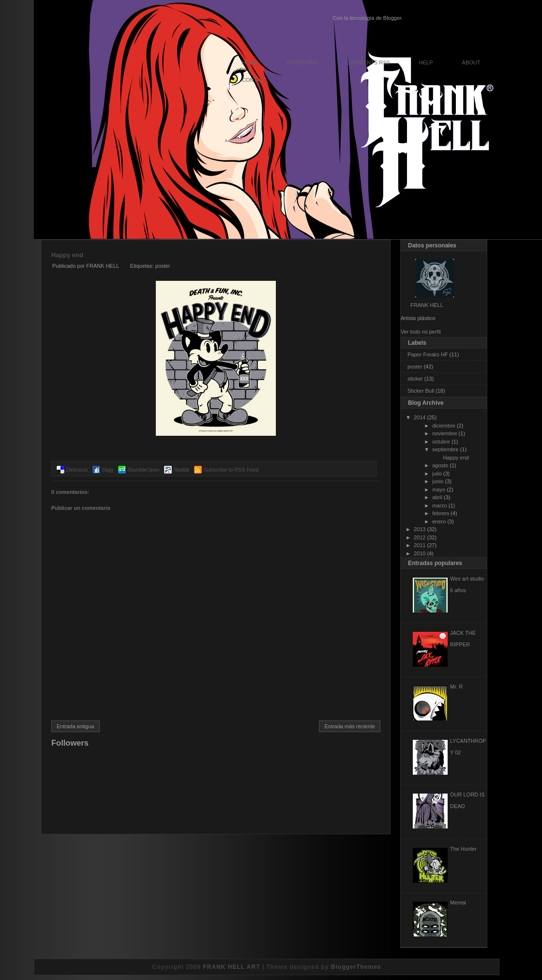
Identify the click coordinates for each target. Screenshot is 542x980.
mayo (439, 490)
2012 (420, 537)
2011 (420, 545)
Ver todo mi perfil (421, 332)
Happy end (67, 255)
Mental (458, 903)
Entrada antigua (75, 726)
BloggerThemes (356, 967)
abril (437, 497)
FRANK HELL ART (231, 967)
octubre (441, 442)
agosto (440, 465)
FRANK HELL (427, 305)
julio (437, 474)
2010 (420, 553)
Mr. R (456, 687)
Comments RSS (368, 62)
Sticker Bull (421, 391)
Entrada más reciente (350, 726)
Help (426, 62)
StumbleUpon (144, 470)
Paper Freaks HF (428, 354)
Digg (107, 470)
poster (163, 266)
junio (438, 481)
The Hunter (463, 849)
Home (250, 62)
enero (439, 521)
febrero (441, 513)
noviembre (444, 433)
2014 (420, 417)
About (471, 62)
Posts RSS (302, 62)
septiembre (445, 449)
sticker (415, 379)
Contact (255, 80)
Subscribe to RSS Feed (231, 470)
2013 (420, 529)
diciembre (444, 426)
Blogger (392, 18)
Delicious (77, 470)
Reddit (181, 470)
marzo (440, 505)
